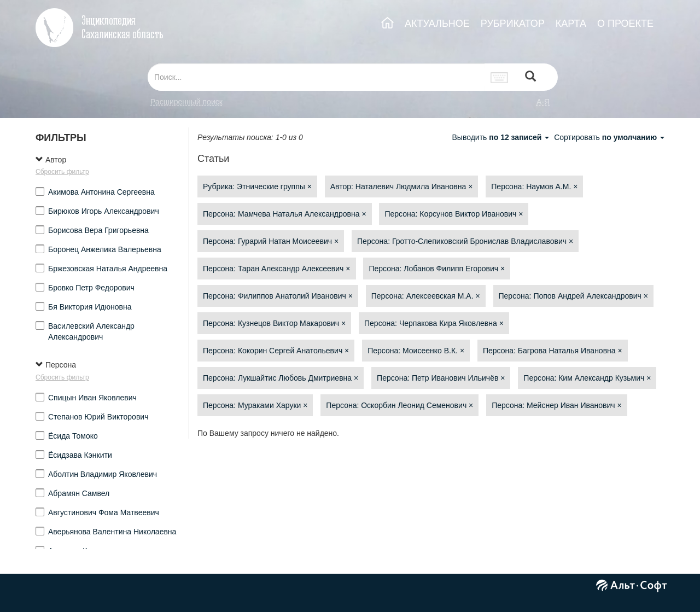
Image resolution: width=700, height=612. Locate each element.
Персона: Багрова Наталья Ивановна (553, 351)
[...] (316, 77)
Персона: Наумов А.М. (534, 186)
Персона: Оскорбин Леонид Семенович (399, 405)
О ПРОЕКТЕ (625, 24)
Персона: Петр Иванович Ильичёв (441, 378)
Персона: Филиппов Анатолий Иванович (278, 296)
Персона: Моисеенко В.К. (416, 351)
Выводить (501, 137)
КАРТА (571, 24)
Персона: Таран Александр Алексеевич (277, 269)
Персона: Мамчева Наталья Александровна (285, 214)
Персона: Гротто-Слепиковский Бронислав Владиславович (465, 241)
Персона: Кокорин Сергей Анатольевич (276, 351)
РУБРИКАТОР (513, 24)
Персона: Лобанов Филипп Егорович (437, 269)
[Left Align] (530, 77)
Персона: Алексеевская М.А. (426, 296)
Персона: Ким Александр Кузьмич (587, 378)
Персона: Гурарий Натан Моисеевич (271, 241)
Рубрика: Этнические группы (257, 186)
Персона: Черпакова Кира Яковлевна (434, 323)
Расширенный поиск (186, 102)
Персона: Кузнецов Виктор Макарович (274, 323)
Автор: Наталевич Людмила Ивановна (402, 186)
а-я (543, 102)
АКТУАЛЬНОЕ (437, 24)
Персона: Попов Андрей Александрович (573, 296)
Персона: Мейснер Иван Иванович (557, 405)
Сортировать (609, 137)
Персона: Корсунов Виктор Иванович (454, 214)
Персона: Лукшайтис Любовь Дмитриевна (281, 378)
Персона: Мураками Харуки (255, 405)
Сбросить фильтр (62, 172)
